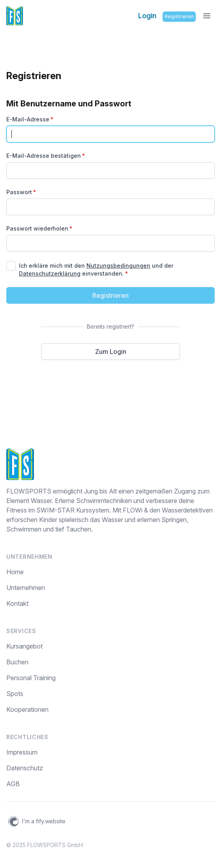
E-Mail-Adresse (30, 119)
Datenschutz (25, 768)
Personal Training (31, 678)
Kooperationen (27, 709)
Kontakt (17, 603)
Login (147, 16)
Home (15, 572)
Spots (15, 694)
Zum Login (111, 352)
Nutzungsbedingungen (118, 266)
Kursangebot (24, 646)
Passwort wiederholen (39, 228)
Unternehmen (26, 588)
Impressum (22, 752)
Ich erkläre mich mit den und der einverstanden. (96, 269)
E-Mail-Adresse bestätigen (46, 156)
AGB (13, 784)
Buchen (17, 662)
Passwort (21, 192)
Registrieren (179, 16)
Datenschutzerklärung (50, 273)
